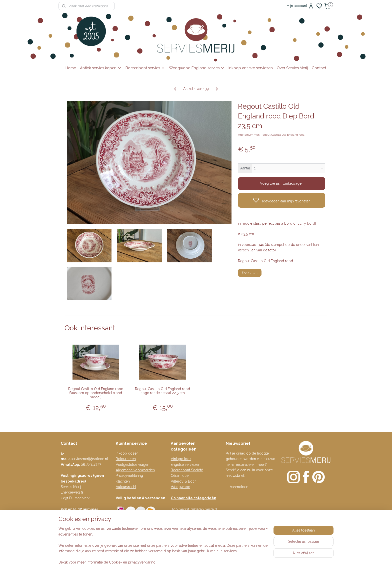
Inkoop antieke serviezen (251, 68)
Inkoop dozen (127, 453)
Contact (319, 68)
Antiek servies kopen (101, 68)
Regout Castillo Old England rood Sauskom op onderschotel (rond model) (96, 393)
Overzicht (250, 273)
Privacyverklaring (129, 476)
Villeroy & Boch (184, 481)
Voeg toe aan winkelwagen (282, 183)
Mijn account (300, 6)
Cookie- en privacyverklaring (132, 562)
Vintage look (181, 459)
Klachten (123, 481)
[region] (163, 546)
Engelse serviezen (185, 465)
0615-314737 (91, 465)
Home (71, 68)
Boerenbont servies (145, 68)
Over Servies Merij (292, 68)
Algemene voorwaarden (135, 470)
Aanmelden (239, 487)
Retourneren (126, 459)
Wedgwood (180, 487)
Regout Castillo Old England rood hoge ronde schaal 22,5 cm (162, 391)
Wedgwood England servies (197, 68)
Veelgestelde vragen (132, 465)
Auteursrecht (126, 487)
